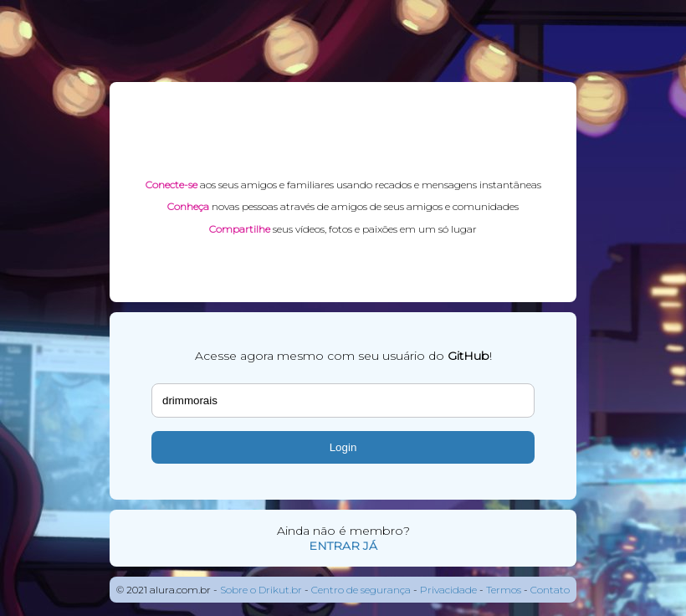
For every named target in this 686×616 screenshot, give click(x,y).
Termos (504, 590)
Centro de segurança (361, 590)
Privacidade (448, 590)
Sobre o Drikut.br (261, 590)
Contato (550, 590)
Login (343, 447)
